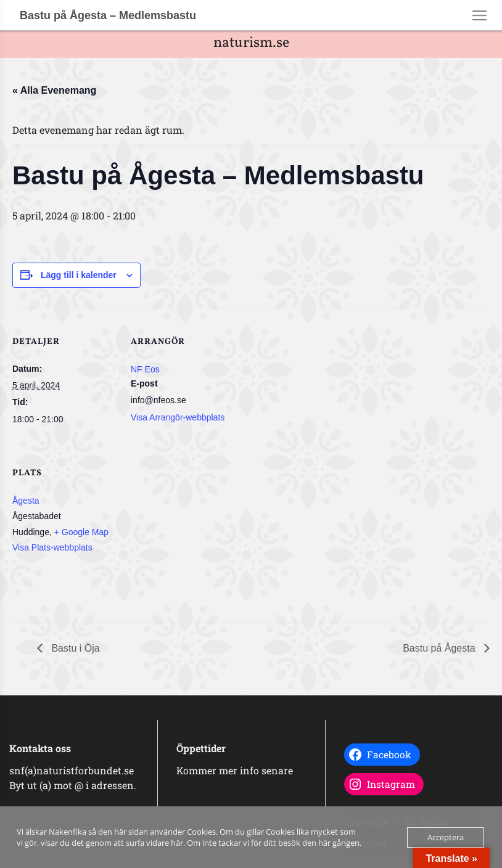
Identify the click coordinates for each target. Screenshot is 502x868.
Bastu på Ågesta (440, 648)
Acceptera (446, 837)
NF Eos (145, 369)
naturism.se (251, 43)
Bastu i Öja (74, 648)
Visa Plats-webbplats (52, 547)
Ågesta (26, 501)
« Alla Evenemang (54, 90)
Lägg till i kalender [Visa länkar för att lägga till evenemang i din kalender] (79, 275)
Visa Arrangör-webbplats (178, 417)
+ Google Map (81, 532)
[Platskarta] (196, 524)
